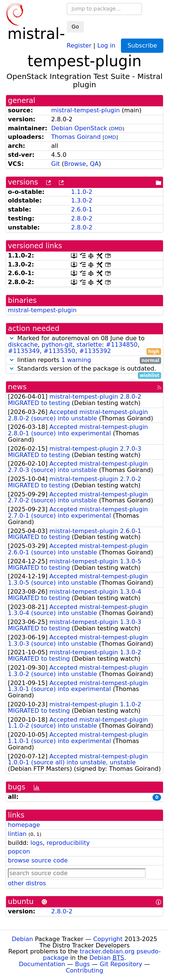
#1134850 (122, 345)
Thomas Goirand (76, 137)
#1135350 (60, 351)
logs (37, 843)
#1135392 (95, 351)
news (17, 387)
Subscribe (142, 45)
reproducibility (68, 843)
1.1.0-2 (82, 192)
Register (79, 45)
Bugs (83, 964)
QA (94, 164)
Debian (22, 939)
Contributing (84, 970)
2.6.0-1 (82, 209)
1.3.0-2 (82, 200)
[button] (12, 338)
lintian (17, 834)
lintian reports (84, 360)
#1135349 (24, 351)
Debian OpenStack (79, 128)
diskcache (23, 345)
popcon (19, 851)
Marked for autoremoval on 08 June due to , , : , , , (84, 345)
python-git (57, 345)
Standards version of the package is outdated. (84, 369)
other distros (27, 883)
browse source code (38, 860)
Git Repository (121, 964)
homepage (24, 825)
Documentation (42, 964)
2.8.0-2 (82, 218)
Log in (106, 45)
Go (75, 27)
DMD (117, 129)
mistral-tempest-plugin (85, 110)
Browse (75, 164)
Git (55, 164)
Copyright (108, 939)
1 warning (76, 360)
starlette (89, 345)
